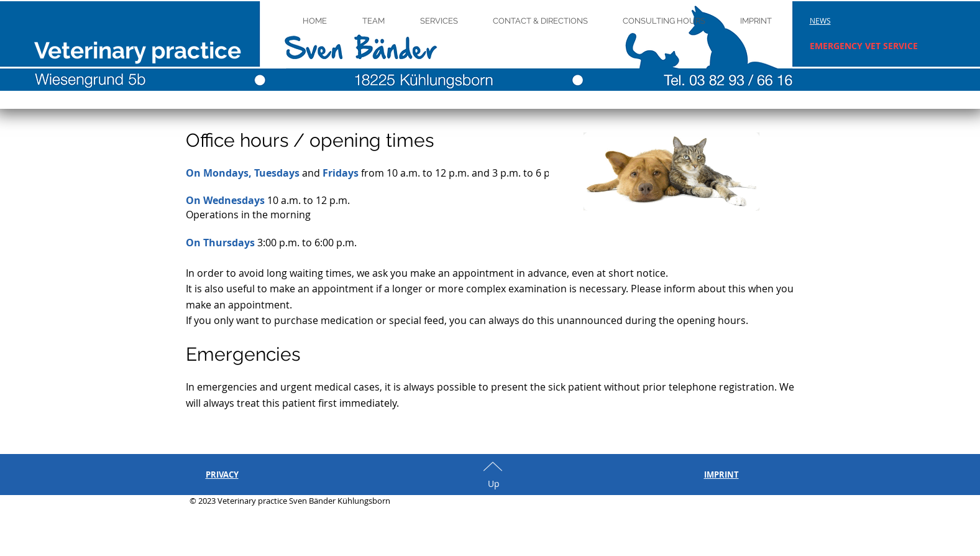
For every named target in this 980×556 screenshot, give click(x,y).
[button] (820, 21)
